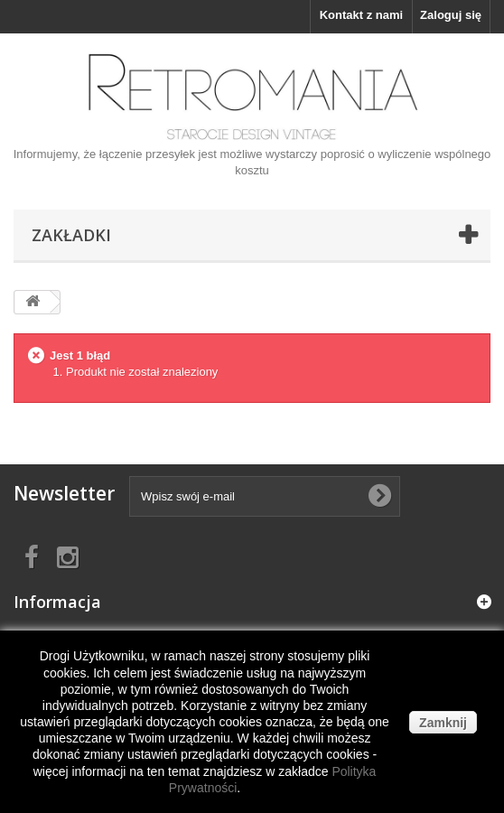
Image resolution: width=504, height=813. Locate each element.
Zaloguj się (451, 15)
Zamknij (443, 723)
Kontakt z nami (361, 15)
